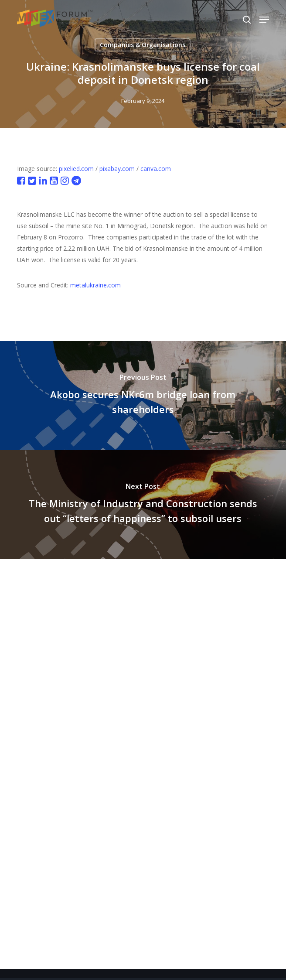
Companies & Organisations (143, 45)
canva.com (156, 169)
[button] (264, 20)
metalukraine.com (95, 285)
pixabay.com (117, 169)
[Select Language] (223, 19)
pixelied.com (76, 169)
